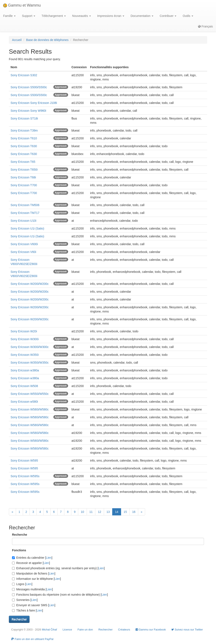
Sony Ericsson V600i (24, 244)
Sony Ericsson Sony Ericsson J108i (34, 103)
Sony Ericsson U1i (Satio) (27, 228)
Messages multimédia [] (32, 589)
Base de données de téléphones (47, 40)
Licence (67, 630)
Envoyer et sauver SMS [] (34, 605)
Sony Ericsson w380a (25, 370)
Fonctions (19, 550)
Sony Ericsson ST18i (24, 118)
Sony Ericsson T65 (23, 162)
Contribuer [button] (168, 16)
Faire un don (85, 630)
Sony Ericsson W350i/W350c (30, 363)
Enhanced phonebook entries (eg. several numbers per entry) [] (58, 568)
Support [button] (29, 16)
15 (125, 512)
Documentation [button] (142, 16)
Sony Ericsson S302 (24, 75)
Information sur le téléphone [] (36, 579)
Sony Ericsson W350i (25, 355)
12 (100, 512)
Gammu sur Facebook (151, 630)
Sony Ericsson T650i (24, 170)
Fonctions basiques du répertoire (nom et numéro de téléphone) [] (60, 595)
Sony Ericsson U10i (23, 221)
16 (134, 512)
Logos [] (22, 584)
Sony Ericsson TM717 (25, 213)
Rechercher (106, 630)
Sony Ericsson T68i (23, 177)
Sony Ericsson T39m (24, 130)
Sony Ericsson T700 (24, 185)
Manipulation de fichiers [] (34, 573)
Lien (49, 558)
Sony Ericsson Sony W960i (28, 111)
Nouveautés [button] (82, 16)
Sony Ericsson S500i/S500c (29, 87)
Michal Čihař (49, 630)
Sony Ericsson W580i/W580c (30, 409)
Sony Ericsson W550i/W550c (30, 394)
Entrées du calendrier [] (32, 558)
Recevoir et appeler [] (31, 563)
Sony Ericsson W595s (25, 476)
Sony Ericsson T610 (24, 138)
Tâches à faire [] (28, 610)
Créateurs (124, 630)
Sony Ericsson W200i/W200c (30, 284)
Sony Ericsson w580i (24, 402)
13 (108, 512)
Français (205, 26)
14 (117, 512)
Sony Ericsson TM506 (25, 205)
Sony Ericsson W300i (25, 339)
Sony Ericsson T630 (24, 146)
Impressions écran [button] (111, 16)
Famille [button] (9, 16)
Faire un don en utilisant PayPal (32, 639)
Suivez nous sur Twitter (187, 630)
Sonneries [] (25, 600)
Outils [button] (188, 16)
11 (91, 512)
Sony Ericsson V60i (23, 252)
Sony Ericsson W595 (24, 461)
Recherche (20, 535)
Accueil (17, 40)
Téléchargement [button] (54, 16)
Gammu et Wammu (22, 5)
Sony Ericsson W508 (24, 386)
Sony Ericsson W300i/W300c (30, 347)
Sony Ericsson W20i (24, 331)
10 (82, 512)
